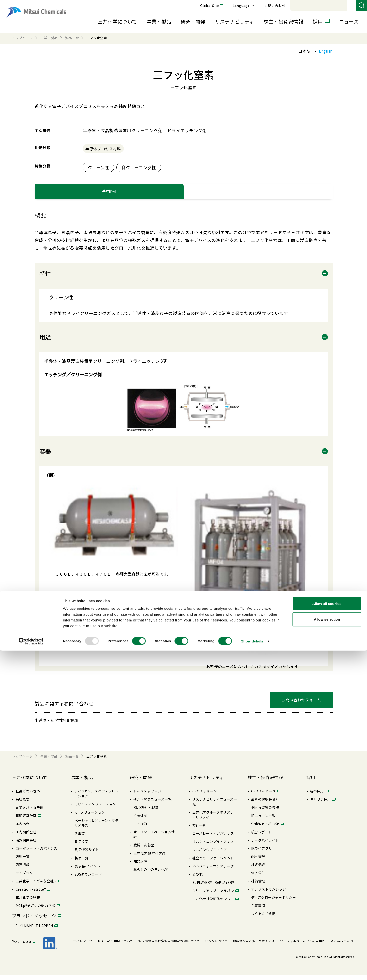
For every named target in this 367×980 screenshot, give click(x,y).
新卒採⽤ (317, 796)
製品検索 (81, 847)
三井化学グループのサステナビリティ (213, 820)
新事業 (80, 838)
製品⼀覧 (81, 863)
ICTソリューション (90, 817)
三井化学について (117, 22)
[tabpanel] (184, 451)
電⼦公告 (258, 878)
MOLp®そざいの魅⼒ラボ (35, 911)
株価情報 (258, 886)
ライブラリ (24, 878)
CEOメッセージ (205, 796)
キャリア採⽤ (320, 804)
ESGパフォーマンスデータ (213, 871)
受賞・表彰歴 (144, 850)
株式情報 (258, 870)
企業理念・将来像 (30, 812)
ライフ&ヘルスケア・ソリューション (97, 798)
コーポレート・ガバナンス (37, 853)
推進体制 (140, 821)
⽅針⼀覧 (23, 861)
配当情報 (258, 861)
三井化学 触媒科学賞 (149, 858)
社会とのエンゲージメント (213, 863)
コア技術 (140, 829)
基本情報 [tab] (109, 194)
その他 (197, 879)
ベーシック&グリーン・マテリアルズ (96, 828)
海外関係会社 (26, 845)
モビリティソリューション (95, 809)
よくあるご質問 (263, 919)
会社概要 (23, 804)
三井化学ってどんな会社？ (36, 886)
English (326, 51)
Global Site (276, 6)
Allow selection (327, 949)
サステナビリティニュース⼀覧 (215, 807)
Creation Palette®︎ (31, 894)
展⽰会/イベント (87, 871)
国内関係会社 (26, 837)
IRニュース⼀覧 (263, 821)
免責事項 (258, 911)
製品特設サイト (87, 855)
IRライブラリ (262, 853)
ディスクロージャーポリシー (274, 902)
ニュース (349, 22)
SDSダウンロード (88, 879)
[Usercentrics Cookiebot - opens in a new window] (31, 971)
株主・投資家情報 (283, 22)
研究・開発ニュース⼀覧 (152, 804)
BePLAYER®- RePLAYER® (213, 887)
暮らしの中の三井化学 (151, 874)
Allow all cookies (327, 933)
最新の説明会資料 (265, 804)
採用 (318, 22)
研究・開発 (193, 22)
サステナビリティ (234, 22)
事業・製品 (159, 22)
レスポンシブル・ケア (210, 855)
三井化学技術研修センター (213, 904)
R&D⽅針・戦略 (146, 812)
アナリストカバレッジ (269, 894)
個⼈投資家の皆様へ (267, 812)
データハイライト (265, 845)
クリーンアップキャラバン (213, 896)
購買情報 (23, 870)
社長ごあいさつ (28, 796)
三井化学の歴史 (28, 902)
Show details (252, 971)
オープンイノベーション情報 (154, 839)
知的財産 (140, 866)
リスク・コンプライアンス (213, 847)
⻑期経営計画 (26, 821)
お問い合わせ (341, 6)
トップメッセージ (147, 796)
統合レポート (262, 837)
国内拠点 (23, 829)
